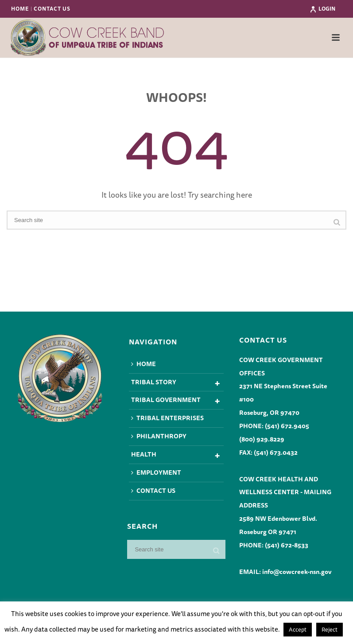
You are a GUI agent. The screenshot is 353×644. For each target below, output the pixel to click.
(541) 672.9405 (287, 426)
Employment (156, 472)
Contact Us (153, 491)
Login (322, 9)
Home (144, 364)
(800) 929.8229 (262, 439)
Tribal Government (166, 400)
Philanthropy (159, 436)
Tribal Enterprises (167, 418)
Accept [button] (298, 629)
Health (144, 454)
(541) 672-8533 (287, 545)
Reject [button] (330, 629)
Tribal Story (154, 382)
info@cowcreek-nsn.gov (297, 572)
